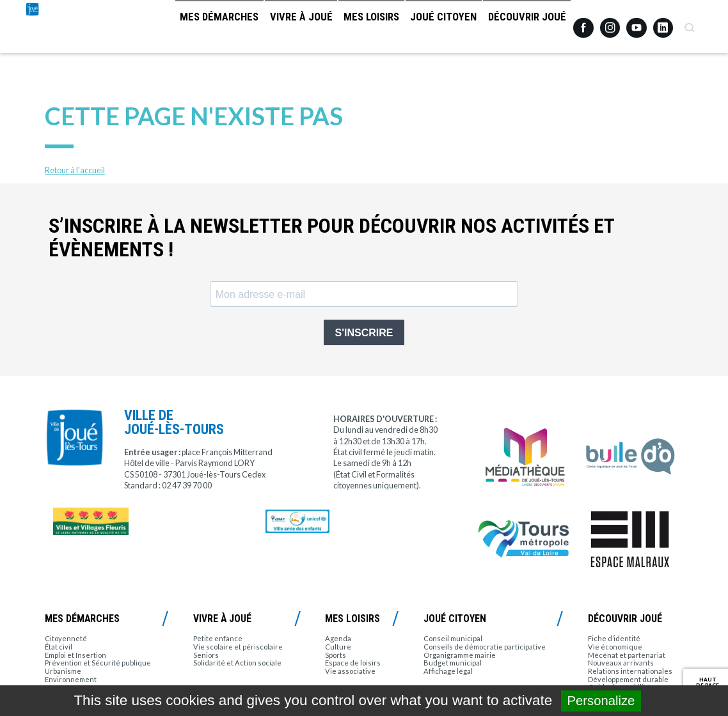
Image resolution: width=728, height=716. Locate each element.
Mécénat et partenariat (627, 655)
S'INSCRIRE (364, 333)
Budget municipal (453, 663)
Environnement (71, 679)
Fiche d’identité (614, 638)
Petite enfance (218, 638)
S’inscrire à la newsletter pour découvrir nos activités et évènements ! (331, 238)
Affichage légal (448, 671)
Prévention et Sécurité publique (98, 663)
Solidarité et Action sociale (237, 663)
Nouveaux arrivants (621, 663)
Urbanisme (63, 671)
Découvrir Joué (524, 28)
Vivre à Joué (275, 28)
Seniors (206, 655)
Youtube (637, 24)
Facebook (583, 24)
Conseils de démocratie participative (485, 647)
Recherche (690, 24)
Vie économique (615, 647)
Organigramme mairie (460, 655)
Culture (338, 647)
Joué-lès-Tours (63, 51)
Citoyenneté (66, 638)
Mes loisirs (353, 28)
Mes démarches (187, 28)
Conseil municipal (453, 638)
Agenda (338, 638)
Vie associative (350, 671)
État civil (59, 647)
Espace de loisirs (353, 663)
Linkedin (663, 23)
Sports (336, 655)
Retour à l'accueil (75, 170)
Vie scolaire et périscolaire (238, 647)
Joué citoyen (434, 28)
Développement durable (628, 679)
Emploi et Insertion (75, 655)
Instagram (610, 23)
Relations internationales (630, 671)
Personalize (601, 701)
